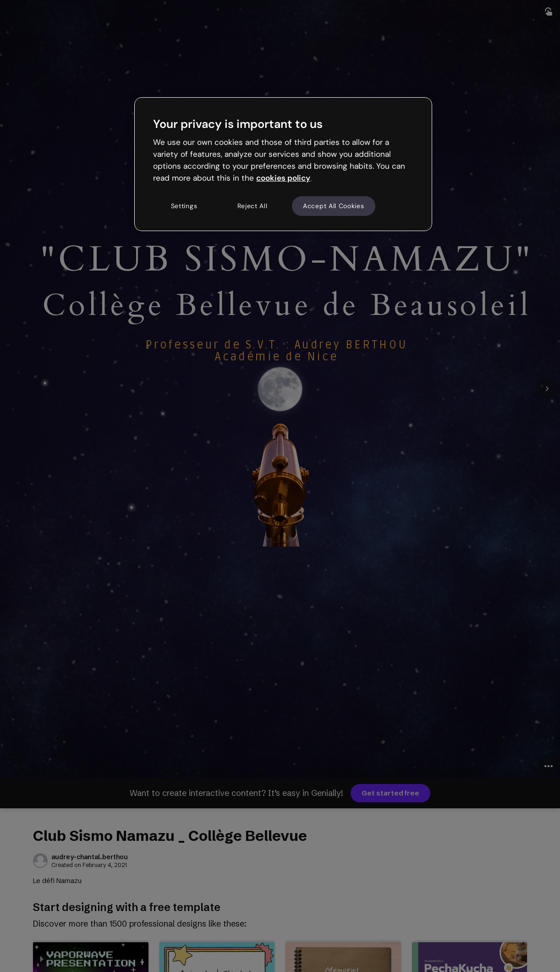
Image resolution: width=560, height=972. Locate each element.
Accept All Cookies (334, 206)
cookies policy (283, 178)
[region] (283, 164)
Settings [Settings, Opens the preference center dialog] (184, 206)
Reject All (253, 206)
